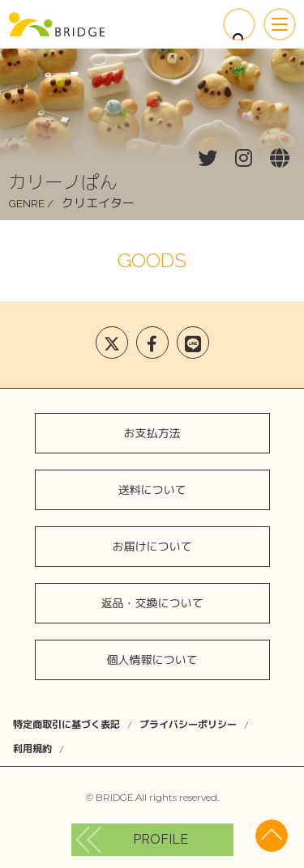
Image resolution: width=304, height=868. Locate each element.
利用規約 (32, 749)
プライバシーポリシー (188, 724)
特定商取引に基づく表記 (66, 724)
